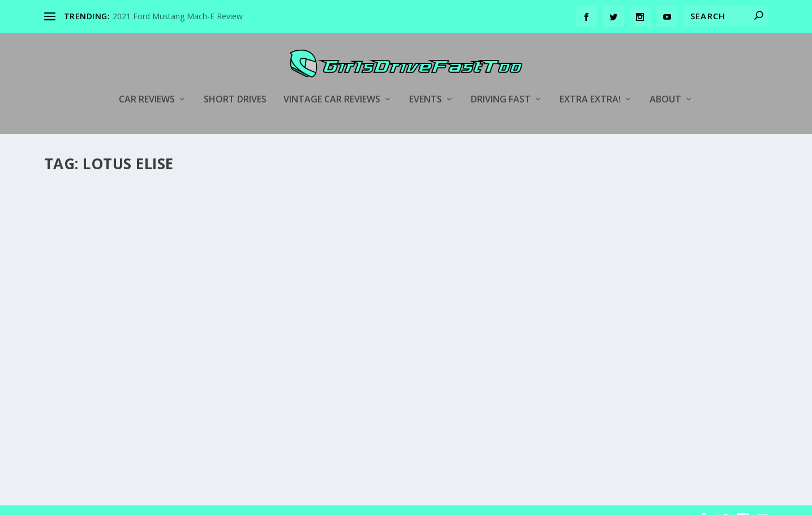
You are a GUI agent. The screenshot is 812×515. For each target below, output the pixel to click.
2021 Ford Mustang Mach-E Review (178, 16)
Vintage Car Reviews (332, 83)
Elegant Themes (122, 502)
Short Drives (235, 83)
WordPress (228, 502)
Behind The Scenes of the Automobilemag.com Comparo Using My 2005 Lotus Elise (153, 331)
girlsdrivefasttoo (92, 360)
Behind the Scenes (203, 360)
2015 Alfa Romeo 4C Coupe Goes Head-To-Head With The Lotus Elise (393, 275)
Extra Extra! (590, 83)
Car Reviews (147, 83)
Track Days (671, 340)
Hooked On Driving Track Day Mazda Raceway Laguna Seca (634, 317)
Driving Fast (501, 83)
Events (426, 83)
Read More (85, 430)
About (665, 83)
